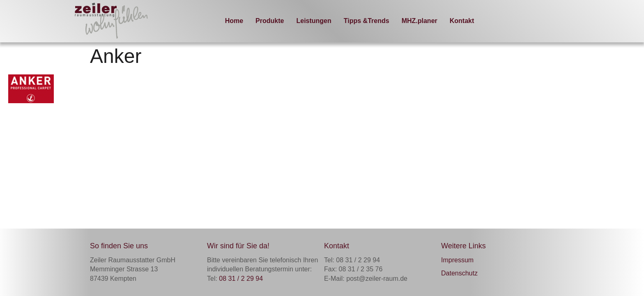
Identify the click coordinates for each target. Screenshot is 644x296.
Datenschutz (459, 273)
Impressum (457, 260)
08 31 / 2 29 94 (241, 279)
